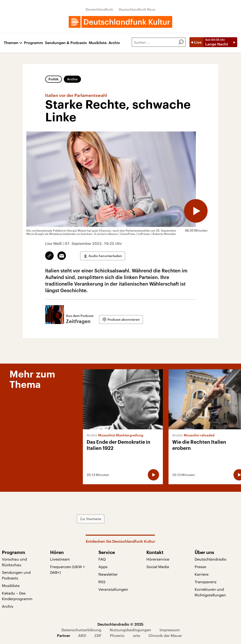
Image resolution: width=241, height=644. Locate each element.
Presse (200, 567)
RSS (102, 582)
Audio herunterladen (105, 256)
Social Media (158, 567)
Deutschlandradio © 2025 (120, 624)
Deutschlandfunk (99, 9)
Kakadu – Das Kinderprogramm (17, 596)
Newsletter (108, 574)
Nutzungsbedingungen (130, 630)
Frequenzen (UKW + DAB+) (68, 569)
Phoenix (117, 635)
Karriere (202, 574)
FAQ (102, 559)
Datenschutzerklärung (81, 630)
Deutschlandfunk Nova (137, 9)
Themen (11, 43)
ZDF (98, 635)
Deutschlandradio (211, 559)
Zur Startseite (91, 519)
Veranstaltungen (113, 589)
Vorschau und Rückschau (14, 562)
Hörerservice (158, 559)
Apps (103, 567)
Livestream (60, 559)
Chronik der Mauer (165, 635)
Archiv (114, 43)
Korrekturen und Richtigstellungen (210, 592)
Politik (54, 79)
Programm (34, 43)
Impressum (170, 630)
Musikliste (98, 43)
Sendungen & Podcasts (66, 43)
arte (137, 635)
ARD (82, 635)
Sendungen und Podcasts (16, 575)
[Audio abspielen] (196, 211)
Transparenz (206, 582)
